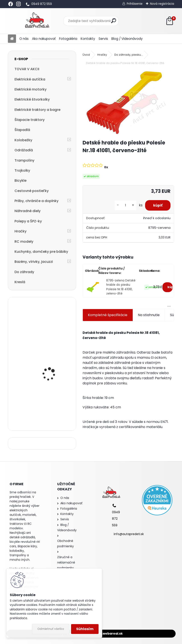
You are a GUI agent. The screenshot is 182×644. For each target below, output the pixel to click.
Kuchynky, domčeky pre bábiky (41, 252)
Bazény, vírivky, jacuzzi (34, 262)
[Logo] (37, 21)
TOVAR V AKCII (27, 69)
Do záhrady (24, 272)
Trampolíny (24, 160)
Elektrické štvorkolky (32, 99)
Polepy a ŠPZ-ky (28, 221)
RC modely (24, 242)
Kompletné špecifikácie (108, 315)
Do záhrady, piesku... (129, 55)
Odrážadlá (24, 150)
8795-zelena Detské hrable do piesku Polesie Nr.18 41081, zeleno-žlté (121, 287)
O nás (24, 39)
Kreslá (20, 282)
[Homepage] (12, 39)
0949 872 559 (42, 4)
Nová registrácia (162, 4)
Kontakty (88, 39)
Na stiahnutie (149, 315)
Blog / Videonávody (127, 39)
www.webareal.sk (108, 634)
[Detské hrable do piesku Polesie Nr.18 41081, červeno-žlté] (128, 103)
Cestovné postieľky (32, 191)
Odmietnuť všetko (51, 629)
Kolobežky (23, 140)
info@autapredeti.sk (129, 534)
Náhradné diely (28, 211)
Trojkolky (22, 170)
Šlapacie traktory (30, 120)
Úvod (86, 55)
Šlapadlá (22, 130)
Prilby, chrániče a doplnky (36, 201)
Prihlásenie (135, 4)
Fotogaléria (68, 39)
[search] (114, 21)
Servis (103, 39)
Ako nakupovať (44, 39)
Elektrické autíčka (30, 79)
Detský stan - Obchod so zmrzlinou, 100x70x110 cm (54, 322)
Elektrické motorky (31, 89)
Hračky (20, 231)
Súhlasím (85, 629)
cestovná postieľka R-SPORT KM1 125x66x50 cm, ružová (53, 408)
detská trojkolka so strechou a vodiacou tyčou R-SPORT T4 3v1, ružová (52, 364)
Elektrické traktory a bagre (37, 110)
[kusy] (124, 205)
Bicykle (20, 181)
